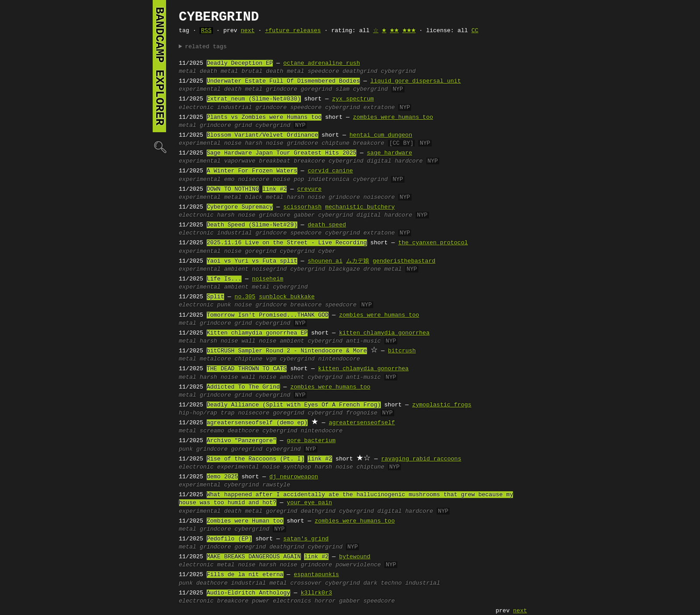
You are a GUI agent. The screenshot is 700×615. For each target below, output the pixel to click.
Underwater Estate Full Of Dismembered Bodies (283, 81)
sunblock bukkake (287, 297)
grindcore (282, 89)
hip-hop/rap (198, 413)
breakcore (369, 143)
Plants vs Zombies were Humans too (264, 117)
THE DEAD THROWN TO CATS (247, 369)
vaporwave (240, 161)
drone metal (383, 269)
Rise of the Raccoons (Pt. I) (255, 459)
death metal (219, 71)
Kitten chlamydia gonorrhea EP (257, 333)
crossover (306, 583)
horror (325, 601)
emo (229, 180)
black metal (264, 197)
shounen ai (325, 261)
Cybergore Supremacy (240, 207)
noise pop (288, 180)
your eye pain (309, 503)
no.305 (245, 297)
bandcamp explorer (159, 66)
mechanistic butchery (360, 207)
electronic (196, 108)
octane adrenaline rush (322, 63)
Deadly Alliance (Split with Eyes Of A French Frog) (294, 405)
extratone (379, 108)
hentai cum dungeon (381, 135)
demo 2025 (222, 477)
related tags (206, 47)
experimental (200, 89)
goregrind (317, 89)
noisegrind (269, 269)
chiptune (335, 143)
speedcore (323, 71)
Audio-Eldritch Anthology (248, 593)
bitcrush (402, 351)
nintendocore (339, 359)
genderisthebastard (404, 261)
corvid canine (330, 171)
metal (188, 71)
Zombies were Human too (245, 521)
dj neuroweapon (294, 477)
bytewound (354, 557)
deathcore (243, 431)
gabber (304, 215)
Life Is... (224, 279)
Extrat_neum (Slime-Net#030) (254, 99)
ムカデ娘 (358, 261)
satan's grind (306, 539)
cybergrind (398, 71)
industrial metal (259, 583)
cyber (327, 251)
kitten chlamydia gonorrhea (384, 333)
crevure (310, 189)
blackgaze (344, 269)
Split (215, 297)
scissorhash (303, 207)
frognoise (362, 413)
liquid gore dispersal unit (416, 81)
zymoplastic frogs (442, 405)
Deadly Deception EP (240, 63)
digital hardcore (395, 161)
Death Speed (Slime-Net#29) (252, 225)
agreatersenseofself (362, 423)
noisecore (254, 180)
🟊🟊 (394, 31)
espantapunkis (316, 575)
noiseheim (267, 279)
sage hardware (390, 153)
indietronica (329, 180)
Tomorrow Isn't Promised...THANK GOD (268, 315)
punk (224, 305)
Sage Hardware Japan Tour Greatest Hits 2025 (281, 153)
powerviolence (358, 565)
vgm (271, 359)
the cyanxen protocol (433, 243)
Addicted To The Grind (243, 387)
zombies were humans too (393, 117)
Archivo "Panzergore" (242, 441)
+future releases (293, 31)
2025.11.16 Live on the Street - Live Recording (287, 243)
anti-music (363, 341)
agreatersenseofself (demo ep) (257, 423)
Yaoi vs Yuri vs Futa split (252, 261)
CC (475, 31)
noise (233, 143)
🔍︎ (159, 147)
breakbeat (275, 161)
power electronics (281, 601)
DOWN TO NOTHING (233, 189)
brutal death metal (273, 71)
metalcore (215, 359)
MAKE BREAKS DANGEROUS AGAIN (254, 557)
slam (343, 89)
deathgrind (360, 71)
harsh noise (264, 143)
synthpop (297, 467)
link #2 (275, 189)
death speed (327, 225)
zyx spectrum (353, 99)
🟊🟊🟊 (409, 31)
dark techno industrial (402, 583)
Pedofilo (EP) (229, 539)
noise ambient (281, 341)
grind (243, 126)
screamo (212, 431)
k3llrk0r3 (317, 593)
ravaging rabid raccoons (421, 459)
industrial (234, 108)
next (248, 31)
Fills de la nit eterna (245, 575)
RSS (206, 31)
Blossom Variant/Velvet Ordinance (262, 135)
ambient (236, 269)
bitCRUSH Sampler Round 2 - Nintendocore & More (287, 351)
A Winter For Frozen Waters (252, 171)
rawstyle (276, 485)
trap (227, 413)
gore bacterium (311, 441)
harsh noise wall (227, 341)
